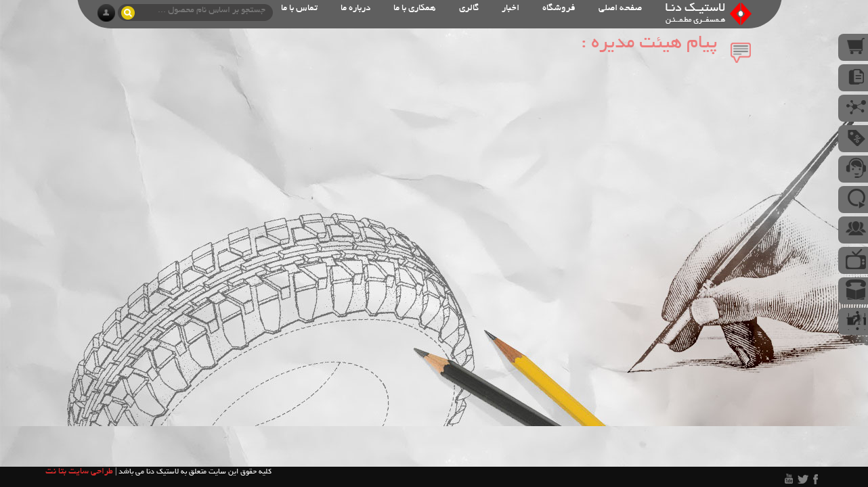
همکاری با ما (415, 8)
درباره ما (355, 8)
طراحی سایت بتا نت (79, 472)
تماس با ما (299, 8)
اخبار (511, 8)
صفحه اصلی (620, 8)
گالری (469, 8)
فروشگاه (559, 8)
